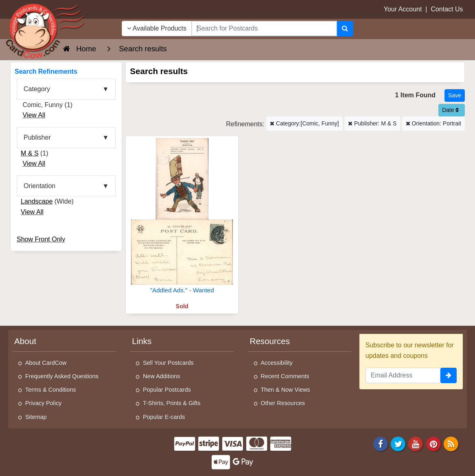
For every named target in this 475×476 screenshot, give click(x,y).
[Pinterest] (433, 443)
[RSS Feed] (451, 443)
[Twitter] (398, 443)
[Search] (345, 29)
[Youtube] (416, 443)
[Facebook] (381, 443)
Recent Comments (285, 376)
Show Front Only (41, 239)
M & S (30, 153)
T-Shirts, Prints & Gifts (172, 403)
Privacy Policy (44, 403)
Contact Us (447, 9)
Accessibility (277, 363)
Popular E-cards (164, 417)
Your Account (403, 9)
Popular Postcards (167, 390)
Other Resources (283, 403)
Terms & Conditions (51, 390)
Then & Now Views (286, 390)
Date (450, 110)
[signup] (449, 375)
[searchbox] (264, 29)
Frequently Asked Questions (62, 376)
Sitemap (36, 417)
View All (34, 115)
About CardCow (46, 363)
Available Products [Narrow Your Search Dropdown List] (157, 28)
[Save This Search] (455, 95)
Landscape (37, 201)
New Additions (161, 376)
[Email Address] (403, 375)
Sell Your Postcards (168, 363)
